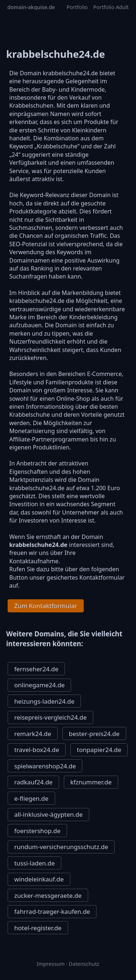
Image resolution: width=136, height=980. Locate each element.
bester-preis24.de (94, 734)
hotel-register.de (38, 928)
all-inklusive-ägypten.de (48, 814)
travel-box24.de (37, 750)
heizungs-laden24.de (44, 701)
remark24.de (33, 734)
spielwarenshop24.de (45, 766)
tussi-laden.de (34, 863)
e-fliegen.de (31, 798)
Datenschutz (84, 964)
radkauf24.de (33, 782)
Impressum (51, 964)
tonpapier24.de (99, 750)
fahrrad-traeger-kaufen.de (52, 911)
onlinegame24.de (39, 685)
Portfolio (77, 7)
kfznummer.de (91, 782)
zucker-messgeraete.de (48, 895)
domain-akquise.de (31, 7)
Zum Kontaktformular (46, 606)
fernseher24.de (36, 669)
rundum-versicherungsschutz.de (61, 847)
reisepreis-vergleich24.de (50, 717)
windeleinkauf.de (39, 879)
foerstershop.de (37, 831)
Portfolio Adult (111, 7)
